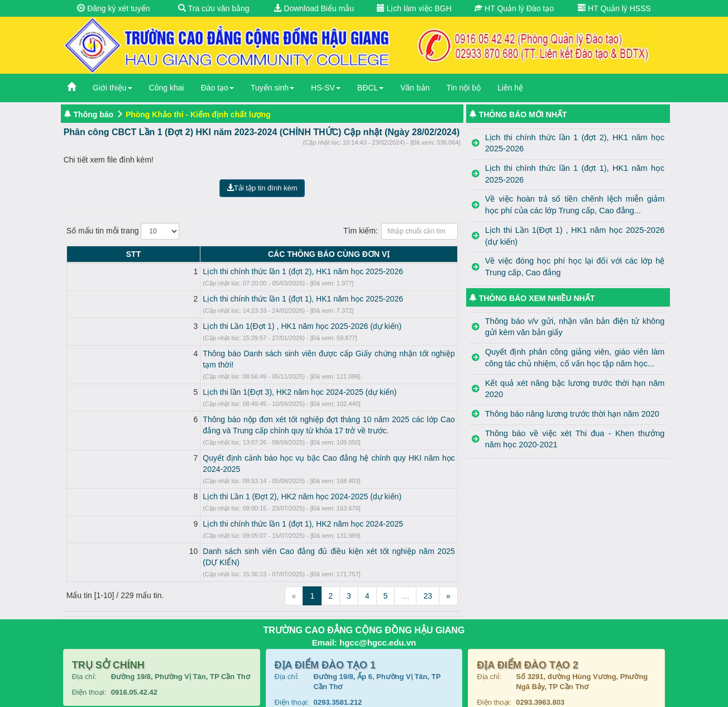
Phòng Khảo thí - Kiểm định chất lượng (198, 114)
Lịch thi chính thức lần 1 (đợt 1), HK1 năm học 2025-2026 (190, 299)
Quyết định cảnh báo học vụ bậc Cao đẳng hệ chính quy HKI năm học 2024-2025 (231, 447)
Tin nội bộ (464, 88)
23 (428, 562)
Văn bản (415, 88)
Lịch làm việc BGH (414, 8)
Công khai (167, 88)
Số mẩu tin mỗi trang (123, 231)
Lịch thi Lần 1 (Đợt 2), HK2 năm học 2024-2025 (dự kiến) (189, 474)
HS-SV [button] (326, 88)
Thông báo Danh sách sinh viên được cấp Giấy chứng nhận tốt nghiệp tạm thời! (228, 353)
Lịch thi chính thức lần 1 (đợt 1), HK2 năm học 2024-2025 (190, 501)
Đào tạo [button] (217, 88)
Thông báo (94, 114)
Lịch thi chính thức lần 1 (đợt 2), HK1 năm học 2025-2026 (190, 271)
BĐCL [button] (370, 88)
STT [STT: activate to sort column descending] (76, 254)
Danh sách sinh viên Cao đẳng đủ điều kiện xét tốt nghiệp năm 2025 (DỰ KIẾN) (228, 529)
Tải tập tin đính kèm (262, 188)
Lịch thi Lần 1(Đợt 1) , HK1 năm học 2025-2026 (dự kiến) (189, 326)
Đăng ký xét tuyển (113, 8)
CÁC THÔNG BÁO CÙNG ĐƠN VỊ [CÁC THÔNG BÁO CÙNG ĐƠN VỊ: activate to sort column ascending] (272, 254)
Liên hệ (510, 88)
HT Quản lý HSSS (614, 8)
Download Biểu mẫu (314, 8)
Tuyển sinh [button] (272, 88)
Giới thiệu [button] (112, 88)
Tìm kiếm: (401, 231)
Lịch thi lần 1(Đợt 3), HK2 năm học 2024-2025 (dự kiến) (186, 381)
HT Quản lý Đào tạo (514, 8)
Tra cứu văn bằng (214, 8)
